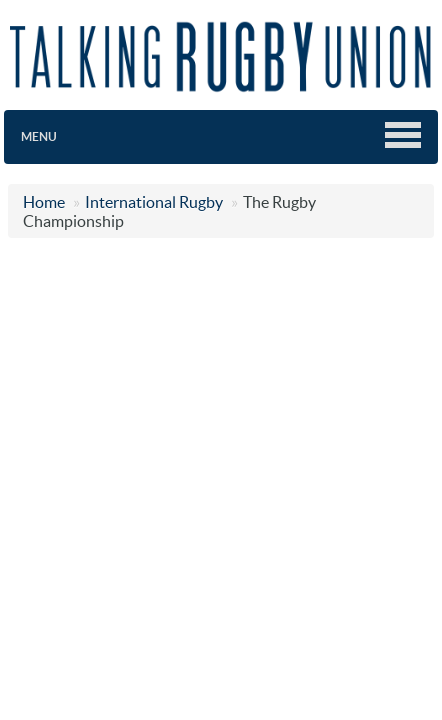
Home (44, 202)
